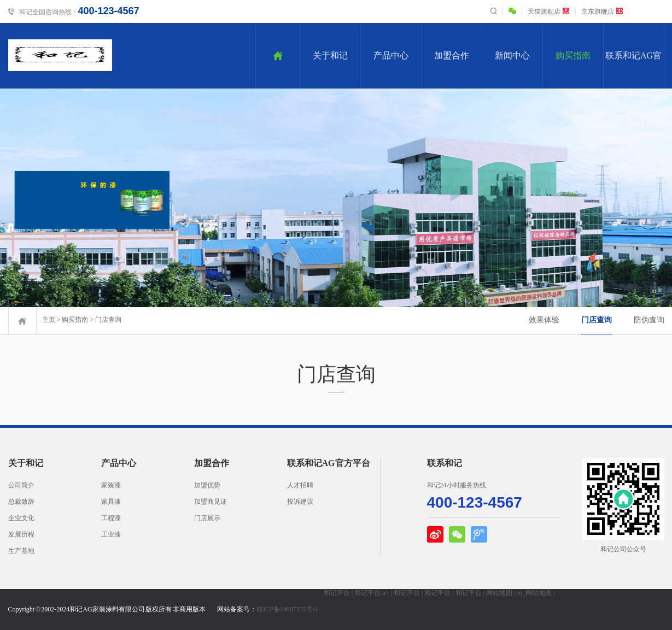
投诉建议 (300, 502)
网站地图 (499, 593)
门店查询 (108, 320)
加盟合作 (452, 55)
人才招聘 (300, 485)
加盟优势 (207, 485)
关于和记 (330, 55)
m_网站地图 (534, 593)
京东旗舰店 (602, 11)
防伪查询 (649, 320)
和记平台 (337, 593)
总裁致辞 (21, 502)
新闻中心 (512, 55)
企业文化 (21, 518)
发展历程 (21, 534)
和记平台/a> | (374, 593)
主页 (49, 320)
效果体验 (544, 320)
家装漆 (111, 485)
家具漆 (111, 502)
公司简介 (21, 485)
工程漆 (111, 518)
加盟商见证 (211, 502)
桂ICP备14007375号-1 (287, 609)
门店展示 (207, 518)
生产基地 (21, 551)
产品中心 (391, 55)
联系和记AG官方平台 (633, 70)
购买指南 (573, 55)
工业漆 (111, 534)
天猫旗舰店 (549, 11)
